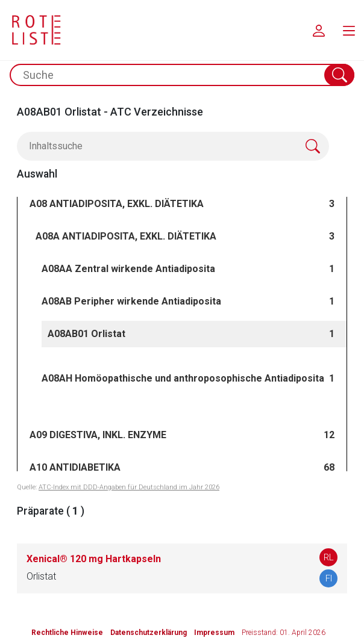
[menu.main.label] (349, 30)
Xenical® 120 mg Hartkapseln (94, 559)
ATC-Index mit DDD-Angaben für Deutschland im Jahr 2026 (129, 487)
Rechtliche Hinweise (67, 633)
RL (329, 557)
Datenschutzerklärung (149, 633)
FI (329, 578)
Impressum (214, 633)
